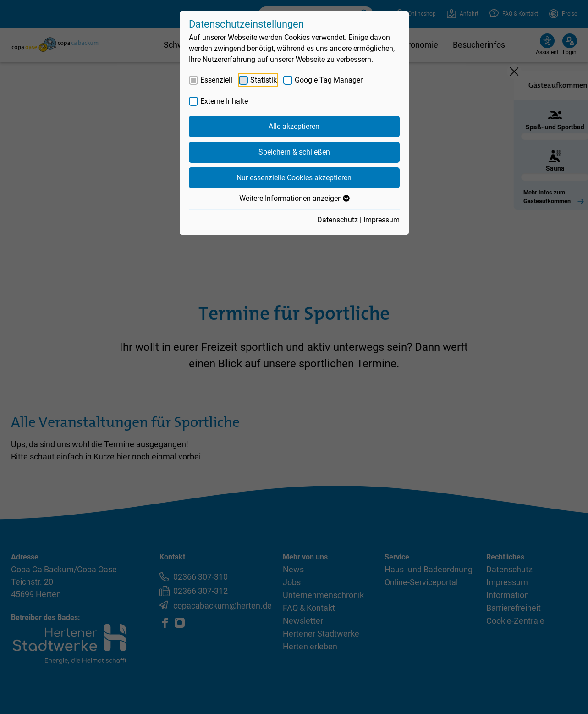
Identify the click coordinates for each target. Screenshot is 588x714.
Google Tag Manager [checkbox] (329, 80)
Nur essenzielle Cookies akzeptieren (294, 178)
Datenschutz (338, 220)
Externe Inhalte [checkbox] (224, 101)
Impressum (382, 220)
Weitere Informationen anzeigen (294, 199)
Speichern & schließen (294, 152)
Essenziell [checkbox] (216, 80)
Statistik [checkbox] (264, 80)
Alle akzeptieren (294, 126)
